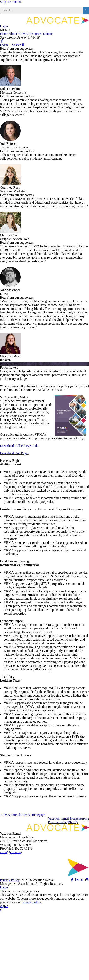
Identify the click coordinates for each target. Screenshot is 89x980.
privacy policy (31, 902)
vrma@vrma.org (11, 852)
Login (4, 26)
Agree (4, 906)
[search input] (41, 10)
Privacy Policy (10, 880)
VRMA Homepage (32, 815)
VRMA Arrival (10, 815)
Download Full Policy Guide (19, 446)
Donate (48, 34)
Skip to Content (10, 2)
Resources (35, 34)
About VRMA (18, 34)
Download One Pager (14, 453)
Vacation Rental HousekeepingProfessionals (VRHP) (69, 820)
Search (18, 45)
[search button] (86, 10)
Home (4, 34)
